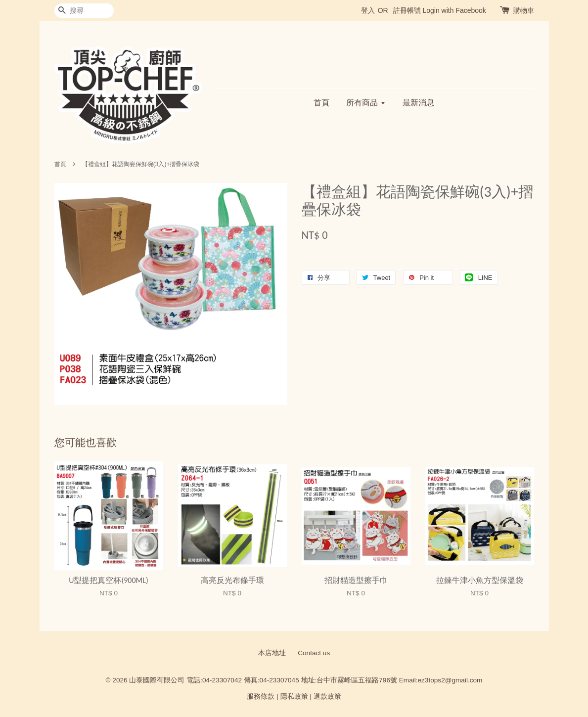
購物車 (524, 10)
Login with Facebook (454, 10)
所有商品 (366, 103)
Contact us (314, 653)
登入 (368, 10)
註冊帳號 (407, 10)
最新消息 (418, 103)
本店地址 (272, 653)
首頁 (321, 103)
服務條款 (261, 696)
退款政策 (327, 696)
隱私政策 (294, 696)
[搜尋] (84, 11)
